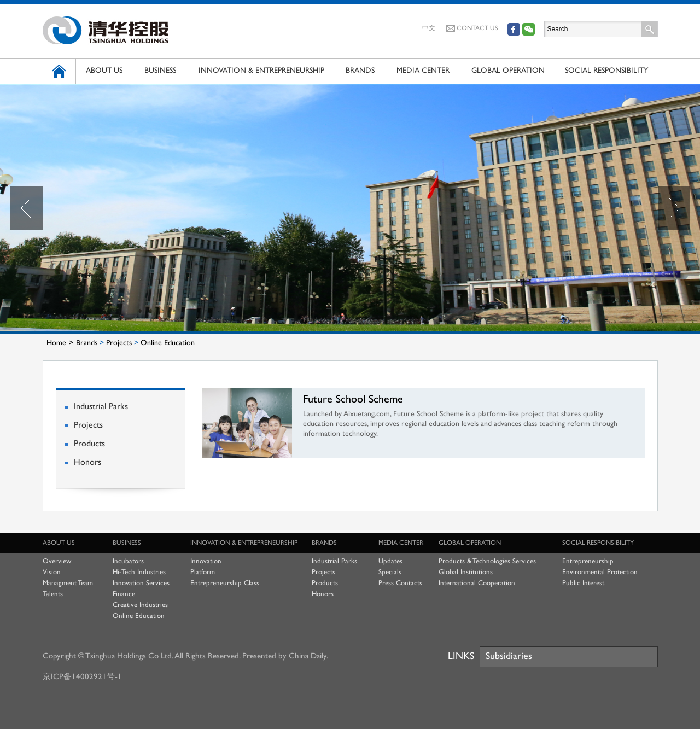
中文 (429, 29)
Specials (390, 573)
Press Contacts (400, 584)
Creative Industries (140, 605)
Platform (203, 573)
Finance (124, 594)
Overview (57, 562)
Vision (52, 573)
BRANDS (360, 71)
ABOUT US (104, 71)
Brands (87, 343)
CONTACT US (472, 28)
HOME (59, 71)
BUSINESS (160, 71)
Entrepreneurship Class (225, 584)
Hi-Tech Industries (139, 573)
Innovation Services (141, 584)
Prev (27, 208)
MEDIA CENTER (423, 71)
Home (56, 343)
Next (674, 208)
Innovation (206, 562)
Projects (119, 343)
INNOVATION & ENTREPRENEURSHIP (261, 71)
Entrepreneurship (588, 562)
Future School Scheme (353, 400)
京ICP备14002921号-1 (82, 677)
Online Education (168, 343)
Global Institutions (466, 573)
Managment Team (68, 584)
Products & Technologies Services (487, 562)
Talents (53, 594)
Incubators (128, 562)
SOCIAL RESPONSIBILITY (606, 71)
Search (650, 29)
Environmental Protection (600, 573)
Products (89, 444)
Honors (87, 463)
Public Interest (583, 584)
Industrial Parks (101, 407)
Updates (390, 562)
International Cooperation (477, 584)
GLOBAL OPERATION (508, 71)
